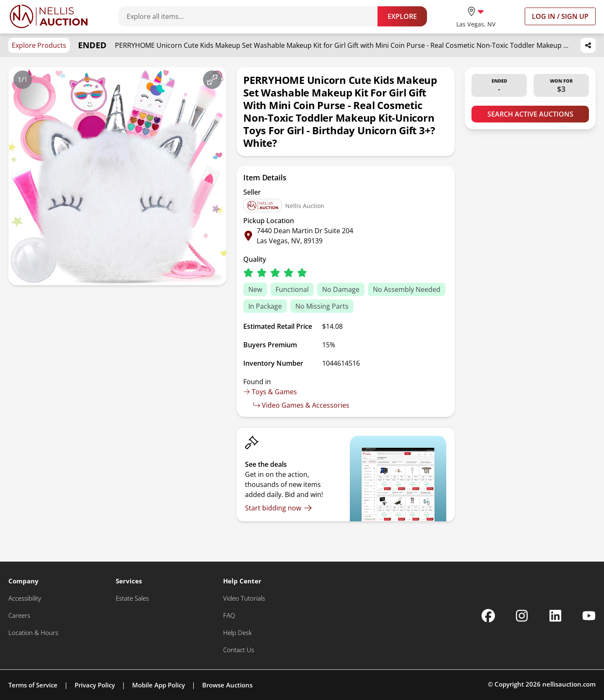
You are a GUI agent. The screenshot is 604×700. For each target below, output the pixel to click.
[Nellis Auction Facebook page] (488, 616)
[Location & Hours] (33, 633)
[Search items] (252, 16)
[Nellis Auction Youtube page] (589, 616)
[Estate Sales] (132, 598)
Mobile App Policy (159, 685)
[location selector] (476, 16)
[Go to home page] (49, 16)
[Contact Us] (239, 650)
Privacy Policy (95, 685)
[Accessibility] (25, 598)
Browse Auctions (227, 685)
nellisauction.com (569, 684)
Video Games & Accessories (301, 405)
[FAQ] (229, 615)
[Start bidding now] (279, 508)
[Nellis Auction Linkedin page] (555, 616)
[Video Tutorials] (244, 598)
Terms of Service (33, 685)
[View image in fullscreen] (212, 80)
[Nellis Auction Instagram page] (522, 616)
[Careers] (19, 615)
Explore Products (39, 45)
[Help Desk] (237, 633)
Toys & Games (270, 392)
